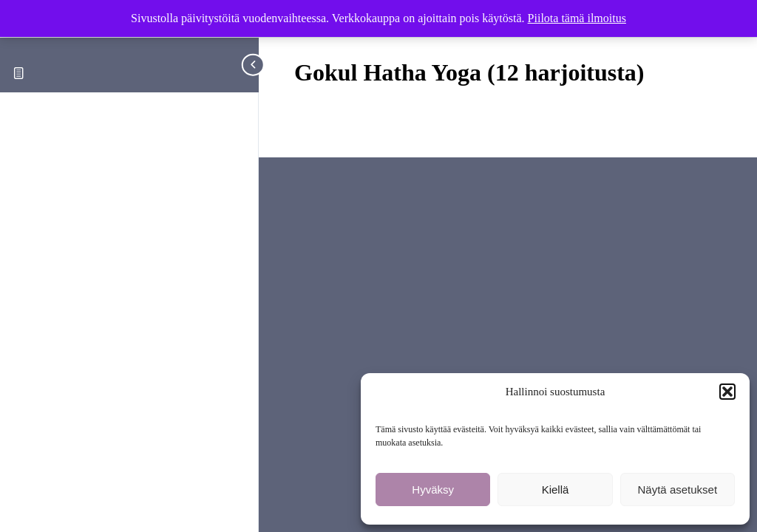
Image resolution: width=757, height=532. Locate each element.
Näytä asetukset (678, 490)
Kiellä (556, 490)
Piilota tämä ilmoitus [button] (577, 18)
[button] (727, 392)
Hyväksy (433, 490)
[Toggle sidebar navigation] (254, 65)
